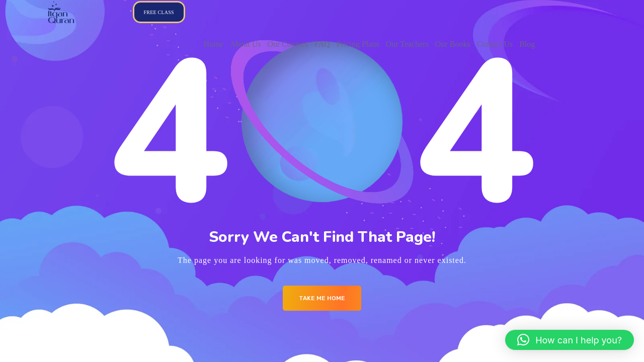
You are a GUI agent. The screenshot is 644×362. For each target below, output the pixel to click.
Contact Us (495, 44)
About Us (246, 44)
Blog (527, 44)
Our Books (453, 44)
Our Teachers (407, 44)
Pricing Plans (358, 44)
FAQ (322, 44)
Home (214, 44)
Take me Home (322, 298)
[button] (570, 340)
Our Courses (287, 44)
